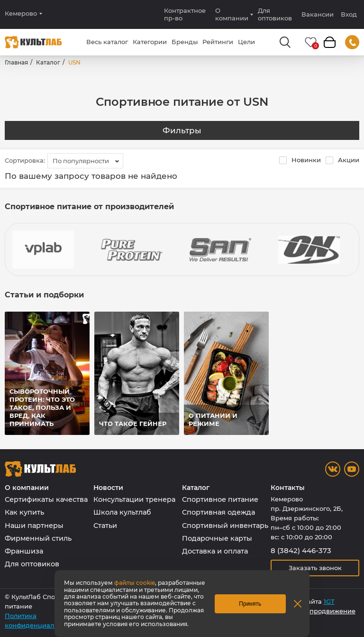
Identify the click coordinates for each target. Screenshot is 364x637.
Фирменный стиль (38, 538)
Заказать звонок (315, 568)
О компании (232, 14)
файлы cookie (135, 583)
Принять (250, 604)
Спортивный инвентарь (225, 526)
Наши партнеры (34, 526)
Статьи (105, 526)
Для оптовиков (275, 14)
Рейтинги (218, 42)
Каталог (48, 62)
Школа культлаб (122, 512)
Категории (150, 42)
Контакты (288, 488)
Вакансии (318, 14)
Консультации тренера (134, 499)
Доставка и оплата (215, 551)
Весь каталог (107, 42)
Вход (349, 14)
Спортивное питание (220, 499)
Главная (16, 62)
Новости (108, 488)
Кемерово (21, 14)
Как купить (24, 512)
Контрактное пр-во (185, 14)
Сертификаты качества (46, 499)
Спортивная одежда (218, 512)
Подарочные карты (217, 538)
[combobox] (85, 161)
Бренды (185, 42)
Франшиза (24, 551)
